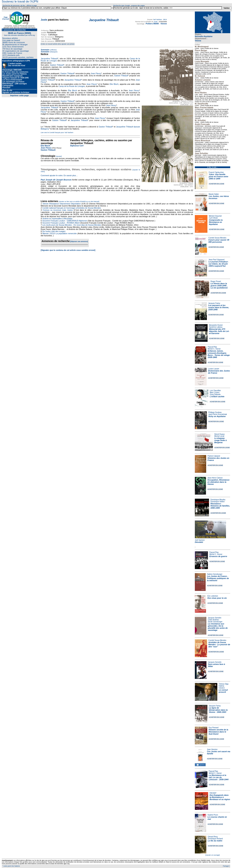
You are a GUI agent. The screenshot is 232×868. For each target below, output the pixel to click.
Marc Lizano (214, 392)
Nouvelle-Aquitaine (204, 36)
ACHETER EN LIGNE (217, 184)
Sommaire (45, 50)
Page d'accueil (6, 18)
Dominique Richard (215, 839)
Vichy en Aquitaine (217, 416)
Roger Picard (216, 281)
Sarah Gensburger (215, 622)
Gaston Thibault (57, 65)
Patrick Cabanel (214, 456)
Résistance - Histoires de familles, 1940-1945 (220, 506)
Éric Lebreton (213, 596)
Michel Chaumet (215, 216)
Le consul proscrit (223, 691)
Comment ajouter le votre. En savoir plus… (59, 175)
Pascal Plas (212, 347)
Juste (44, 20)
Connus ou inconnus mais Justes (58, 210)
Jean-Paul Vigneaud (216, 260)
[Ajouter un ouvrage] (212, 855)
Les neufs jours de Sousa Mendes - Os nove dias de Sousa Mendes (72, 225)
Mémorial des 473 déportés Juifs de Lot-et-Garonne (219, 331)
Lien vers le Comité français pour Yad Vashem (57, 133)
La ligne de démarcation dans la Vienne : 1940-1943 (218, 710)
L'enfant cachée (217, 396)
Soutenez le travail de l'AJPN (20, 2)
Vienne (198, 41)
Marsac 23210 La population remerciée (60, 233)
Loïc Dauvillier (215, 391)
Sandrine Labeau (216, 327)
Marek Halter (214, 194)
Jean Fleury (96, 73)
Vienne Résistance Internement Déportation (62, 204)
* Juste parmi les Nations (11, 866)
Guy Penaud (214, 728)
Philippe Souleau (215, 412)
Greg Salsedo (215, 394)
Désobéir (199, 542)
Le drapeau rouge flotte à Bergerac (220, 440)
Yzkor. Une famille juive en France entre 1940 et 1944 (219, 177)
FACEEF (213, 793)
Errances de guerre (218, 556)
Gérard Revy (213, 837)
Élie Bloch (114, 84)
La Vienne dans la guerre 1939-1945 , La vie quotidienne (219, 286)
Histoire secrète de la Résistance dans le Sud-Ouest (218, 732)
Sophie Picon (213, 815)
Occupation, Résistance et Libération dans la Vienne (218, 482)
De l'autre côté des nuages (54, 231)
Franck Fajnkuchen (216, 172)
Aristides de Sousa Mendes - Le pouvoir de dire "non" (219, 644)
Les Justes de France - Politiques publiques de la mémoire (218, 578)
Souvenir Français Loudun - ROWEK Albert (61, 223)
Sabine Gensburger (215, 574)
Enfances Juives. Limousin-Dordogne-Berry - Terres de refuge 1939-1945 (219, 354)
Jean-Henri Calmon (215, 478)
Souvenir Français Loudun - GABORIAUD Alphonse (65, 221)
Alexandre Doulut (216, 325)
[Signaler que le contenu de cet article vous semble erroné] (68, 250)
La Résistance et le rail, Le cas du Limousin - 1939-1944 (219, 777)
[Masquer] (54, 52)
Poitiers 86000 (152, 24)
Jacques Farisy (214, 303)
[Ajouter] (59, 156)
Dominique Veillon (217, 502)
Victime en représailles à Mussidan (57, 219)
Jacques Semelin (214, 618)
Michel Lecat (219, 436)
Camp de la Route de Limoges (72, 86)
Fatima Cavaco (222, 687)
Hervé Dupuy (219, 434)
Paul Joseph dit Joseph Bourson (56, 180)
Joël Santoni (200, 540)
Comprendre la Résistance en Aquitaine (216, 222)
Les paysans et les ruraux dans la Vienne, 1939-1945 (219, 307)
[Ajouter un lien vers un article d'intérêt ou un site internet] (79, 202)
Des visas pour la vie (217, 598)
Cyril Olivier (213, 218)
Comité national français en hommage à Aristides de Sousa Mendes (72, 208)
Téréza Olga (224, 684)
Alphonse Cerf (77, 146)
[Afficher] (53, 50)
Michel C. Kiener (214, 349)
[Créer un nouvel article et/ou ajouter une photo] (58, 44)
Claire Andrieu (213, 620)
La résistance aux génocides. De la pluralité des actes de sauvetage (218, 627)
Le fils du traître (215, 841)
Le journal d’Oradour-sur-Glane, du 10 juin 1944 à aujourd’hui (218, 264)
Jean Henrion (212, 749)
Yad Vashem (157, 20)
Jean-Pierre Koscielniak (218, 414)
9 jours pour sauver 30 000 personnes (219, 241)
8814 (165, 20)
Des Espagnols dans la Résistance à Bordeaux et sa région (220, 797)
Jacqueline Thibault (49, 59)
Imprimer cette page (20, 95)
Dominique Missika (218, 500)
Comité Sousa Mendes (217, 238)
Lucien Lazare (214, 369)
